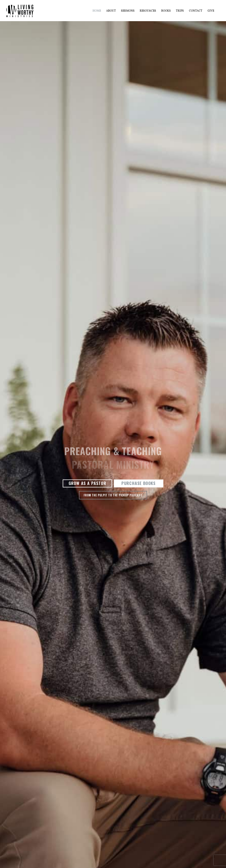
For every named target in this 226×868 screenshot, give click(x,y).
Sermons (128, 11)
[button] (87, 483)
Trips (180, 11)
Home (97, 11)
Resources (148, 11)
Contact (196, 11)
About (111, 11)
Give (211, 11)
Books (166, 11)
